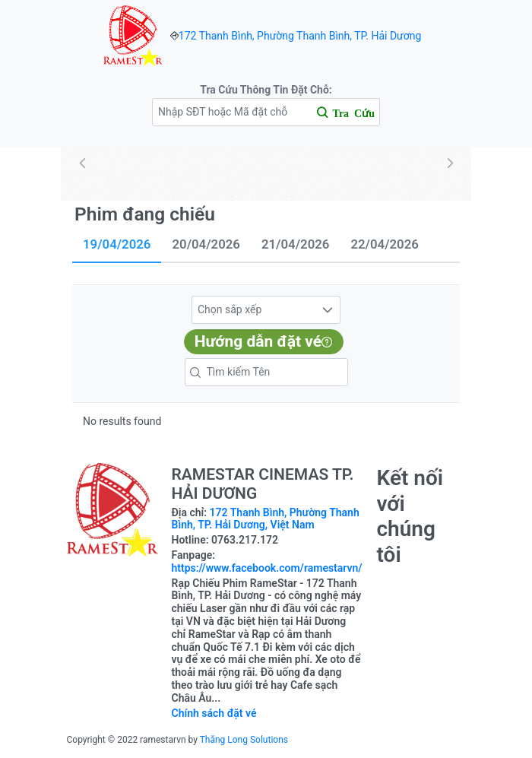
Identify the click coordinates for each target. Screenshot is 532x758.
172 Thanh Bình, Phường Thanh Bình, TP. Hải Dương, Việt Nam (266, 519)
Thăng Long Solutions (244, 740)
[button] (327, 310)
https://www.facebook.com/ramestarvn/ (267, 568)
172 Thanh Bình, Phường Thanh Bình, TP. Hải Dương (300, 36)
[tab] (117, 245)
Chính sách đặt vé (214, 713)
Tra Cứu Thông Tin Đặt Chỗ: (266, 90)
